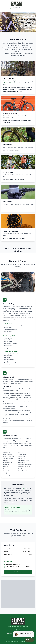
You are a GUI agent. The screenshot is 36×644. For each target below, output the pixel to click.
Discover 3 (18, 81)
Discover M (11, 81)
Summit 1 (12, 83)
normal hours (25, 489)
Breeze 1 (5, 81)
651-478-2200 (16, 49)
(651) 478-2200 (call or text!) (17, 9)
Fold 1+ (5, 83)
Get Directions (18, 572)
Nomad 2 (24, 81)
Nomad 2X (29, 81)
